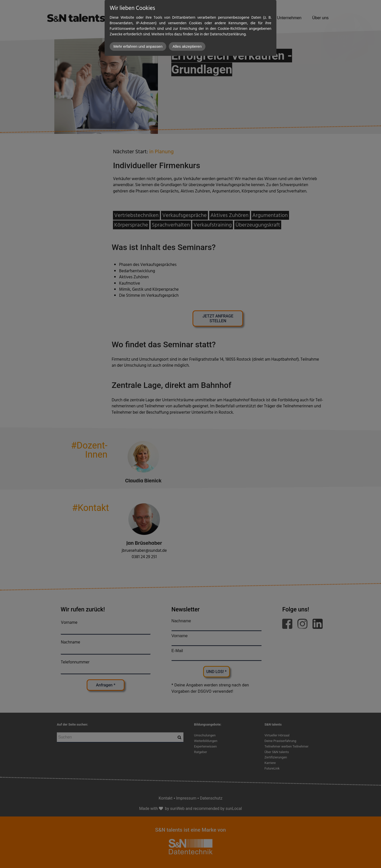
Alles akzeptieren (187, 46)
